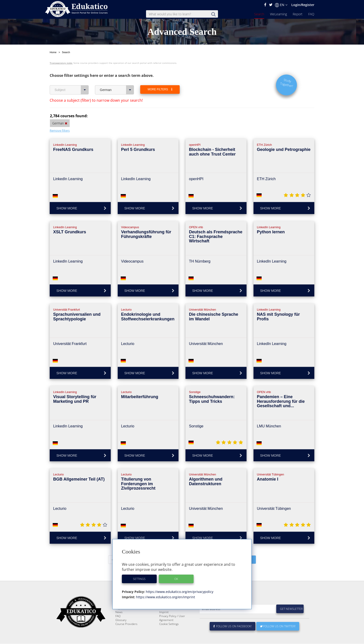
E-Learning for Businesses (176, 615)
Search (259, 14)
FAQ (311, 14)
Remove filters (60, 130)
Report (298, 14)
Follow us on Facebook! (232, 637)
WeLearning (278, 14)
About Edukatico (169, 611)
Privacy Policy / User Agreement (172, 629)
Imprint (164, 623)
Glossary (121, 631)
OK (176, 579)
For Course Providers (173, 619)
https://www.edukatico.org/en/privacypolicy (179, 592)
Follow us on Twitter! (278, 637)
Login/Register (303, 5)
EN (281, 5)
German (117, 90)
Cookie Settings (169, 635)
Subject (72, 90)
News (119, 623)
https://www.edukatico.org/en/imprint (165, 597)
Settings (139, 579)
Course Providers (126, 635)
